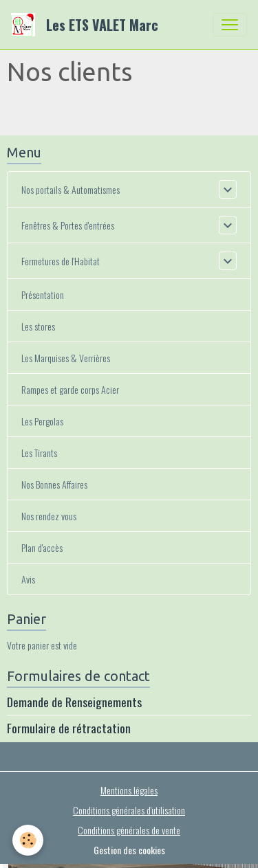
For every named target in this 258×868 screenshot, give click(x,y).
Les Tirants (39, 453)
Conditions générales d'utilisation (129, 810)
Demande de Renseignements (74, 702)
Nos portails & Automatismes (71, 189)
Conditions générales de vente (129, 830)
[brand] (87, 25)
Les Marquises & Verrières (66, 358)
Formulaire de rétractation (69, 728)
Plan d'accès (42, 547)
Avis (28, 579)
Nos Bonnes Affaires (54, 484)
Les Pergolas (42, 421)
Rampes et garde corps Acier (70, 389)
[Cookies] (28, 840)
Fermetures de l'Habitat (61, 261)
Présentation (43, 294)
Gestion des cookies (129, 850)
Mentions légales (129, 790)
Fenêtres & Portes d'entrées (68, 225)
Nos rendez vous (49, 516)
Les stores (38, 326)
